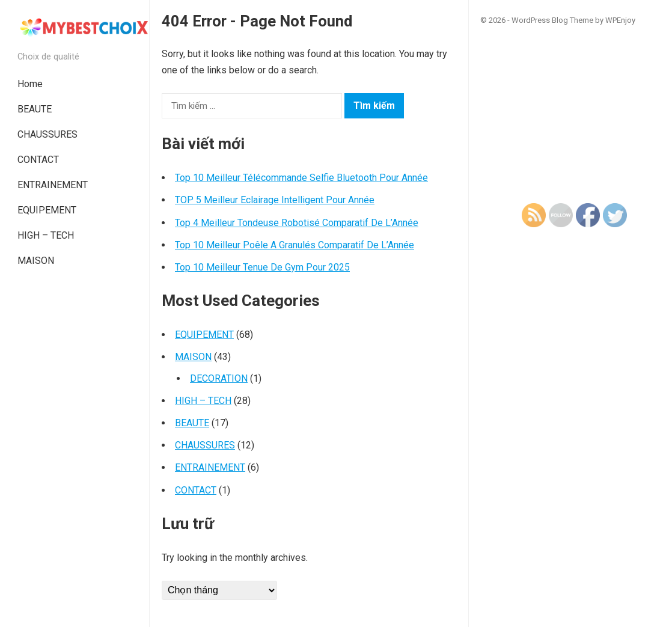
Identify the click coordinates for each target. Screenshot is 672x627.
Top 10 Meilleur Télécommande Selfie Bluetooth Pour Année (301, 178)
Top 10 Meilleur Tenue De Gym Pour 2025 (262, 267)
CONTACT (38, 160)
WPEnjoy (620, 20)
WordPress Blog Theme (552, 20)
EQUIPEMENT (47, 210)
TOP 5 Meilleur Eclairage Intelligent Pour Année (275, 200)
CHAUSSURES (47, 134)
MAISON (36, 261)
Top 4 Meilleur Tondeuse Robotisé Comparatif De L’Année (297, 223)
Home (30, 84)
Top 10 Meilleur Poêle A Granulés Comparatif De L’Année (295, 245)
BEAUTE (35, 109)
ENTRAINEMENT (53, 185)
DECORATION (219, 378)
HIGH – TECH (46, 235)
